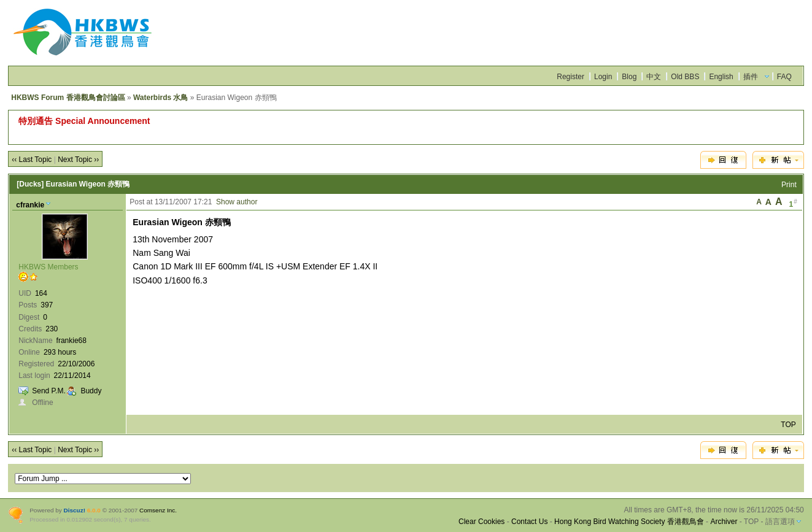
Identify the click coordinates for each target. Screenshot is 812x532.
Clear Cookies (481, 522)
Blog (629, 77)
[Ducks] (30, 184)
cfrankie (30, 205)
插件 (751, 77)
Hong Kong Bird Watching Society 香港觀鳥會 (629, 522)
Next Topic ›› (78, 160)
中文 (654, 77)
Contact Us (529, 522)
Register (570, 77)
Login (603, 77)
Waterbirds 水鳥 (161, 98)
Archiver (724, 522)
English (721, 77)
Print (789, 185)
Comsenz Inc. (158, 510)
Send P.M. (48, 391)
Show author (237, 202)
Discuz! (75, 510)
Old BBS (685, 77)
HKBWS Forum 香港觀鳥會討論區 (68, 98)
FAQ (784, 77)
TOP (788, 425)
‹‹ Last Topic (32, 160)
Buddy (91, 391)
